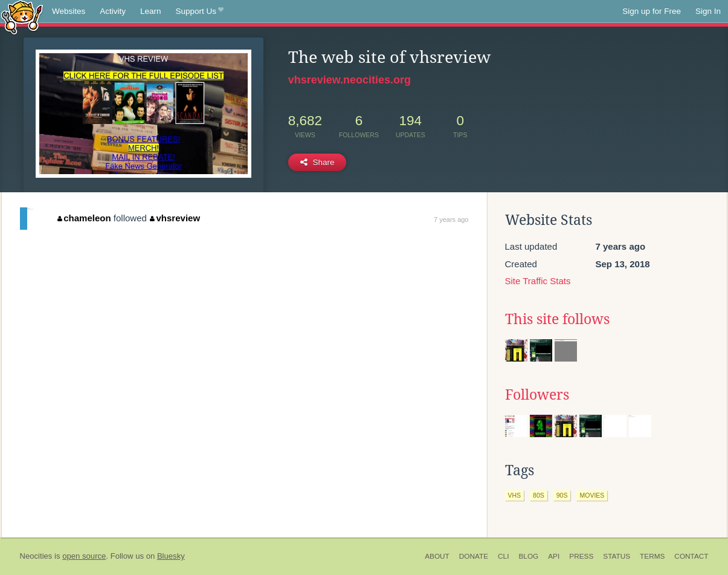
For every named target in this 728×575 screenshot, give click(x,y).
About (437, 556)
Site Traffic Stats (538, 281)
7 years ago (451, 219)
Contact (691, 556)
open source (84, 556)
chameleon (84, 218)
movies (592, 495)
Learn (151, 11)
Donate (474, 556)
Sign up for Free (652, 11)
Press (581, 556)
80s (539, 495)
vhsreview (175, 218)
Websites (69, 11)
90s (562, 495)
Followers (537, 395)
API (554, 556)
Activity (113, 11)
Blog (528, 556)
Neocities (36, 556)
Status (617, 556)
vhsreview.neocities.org (350, 80)
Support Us (200, 11)
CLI (503, 556)
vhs (515, 495)
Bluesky (171, 556)
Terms (652, 556)
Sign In (708, 11)
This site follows (557, 319)
